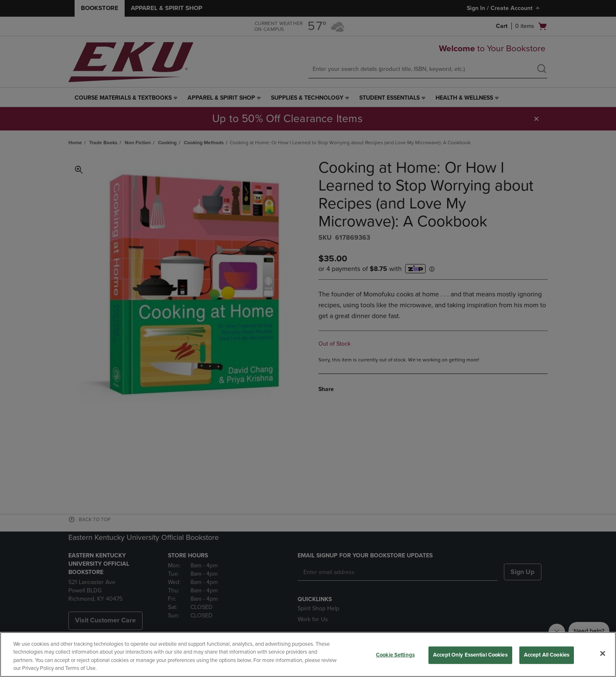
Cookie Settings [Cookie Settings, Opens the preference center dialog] (395, 655)
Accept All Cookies (547, 655)
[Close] (603, 653)
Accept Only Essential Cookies (470, 655)
